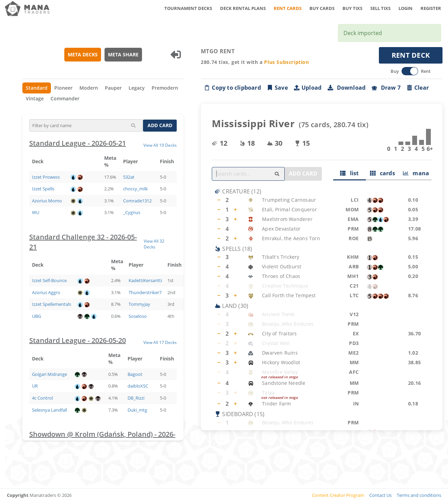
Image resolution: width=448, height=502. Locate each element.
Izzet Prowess (46, 177)
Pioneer (63, 88)
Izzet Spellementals (52, 304)
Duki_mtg (137, 410)
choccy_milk (135, 189)
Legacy (137, 88)
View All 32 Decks (154, 244)
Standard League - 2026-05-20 (78, 340)
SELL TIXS (380, 8)
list (349, 173)
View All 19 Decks (160, 145)
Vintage (35, 98)
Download (346, 88)
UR (35, 386)
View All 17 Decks (160, 342)
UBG (36, 316)
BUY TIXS (352, 8)
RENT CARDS (288, 8)
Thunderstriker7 (145, 292)
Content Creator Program (338, 495)
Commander (65, 98)
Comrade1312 (137, 201)
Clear (417, 88)
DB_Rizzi (136, 398)
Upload (307, 88)
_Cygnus (132, 212)
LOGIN (406, 8)
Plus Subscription (286, 62)
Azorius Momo (47, 201)
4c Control (42, 398)
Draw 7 (386, 88)
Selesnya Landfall (50, 410)
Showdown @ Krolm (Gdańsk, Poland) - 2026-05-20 (102, 439)
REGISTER (431, 8)
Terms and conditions (419, 495)
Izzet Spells (43, 189)
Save (277, 88)
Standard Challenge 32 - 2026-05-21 (83, 242)
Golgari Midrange (50, 374)
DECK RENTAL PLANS (243, 8)
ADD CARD (160, 125)
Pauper (113, 88)
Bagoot (135, 374)
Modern (89, 88)
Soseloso (138, 316)
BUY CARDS (322, 8)
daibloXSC (138, 386)
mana (416, 173)
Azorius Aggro (46, 292)
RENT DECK (411, 55)
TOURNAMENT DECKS (188, 8)
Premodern (165, 88)
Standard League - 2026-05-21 (78, 143)
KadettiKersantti (145, 280)
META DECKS (83, 54)
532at (129, 177)
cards (383, 173)
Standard (37, 88)
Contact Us (380, 495)
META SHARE (123, 54)
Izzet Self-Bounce (49, 280)
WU (36, 212)
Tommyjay (139, 304)
